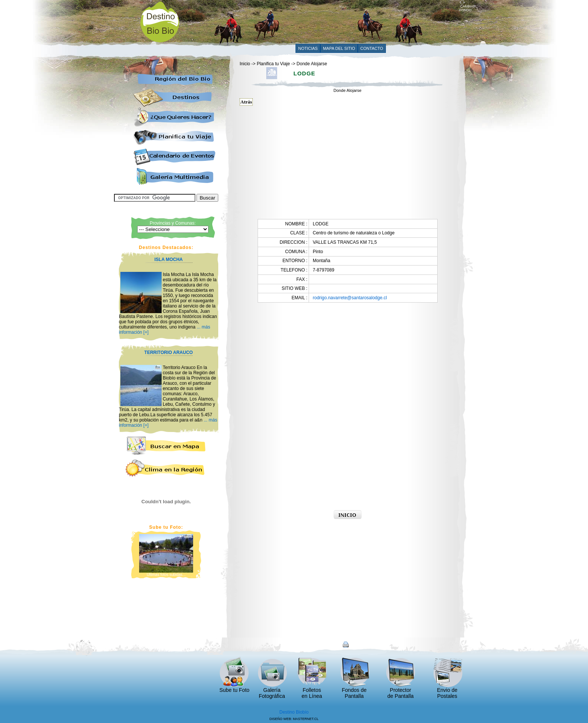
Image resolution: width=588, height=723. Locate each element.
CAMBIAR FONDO (468, 7)
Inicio (245, 64)
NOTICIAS (308, 48)
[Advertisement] (323, 21)
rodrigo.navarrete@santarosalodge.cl (350, 298)
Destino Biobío (294, 712)
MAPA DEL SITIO (339, 48)
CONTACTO (372, 48)
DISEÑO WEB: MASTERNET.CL (294, 719)
